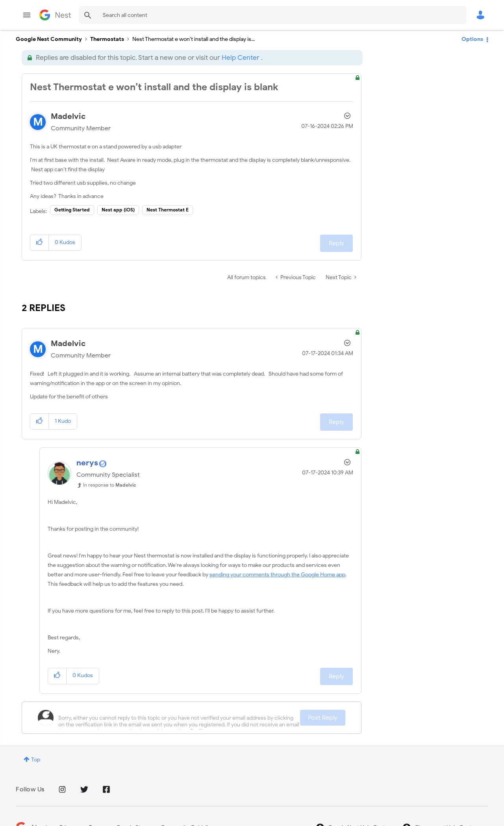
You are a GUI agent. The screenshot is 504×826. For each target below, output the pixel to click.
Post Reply (323, 718)
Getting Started (72, 210)
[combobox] (273, 15)
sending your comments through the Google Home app (277, 575)
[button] (40, 243)
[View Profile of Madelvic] (68, 116)
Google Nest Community (55, 15)
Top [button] (36, 760)
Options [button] (472, 39)
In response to (110, 485)
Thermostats (107, 39)
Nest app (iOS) (118, 210)
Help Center (240, 58)
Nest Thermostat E (168, 210)
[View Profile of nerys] (87, 463)
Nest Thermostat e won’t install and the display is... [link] (194, 39)
